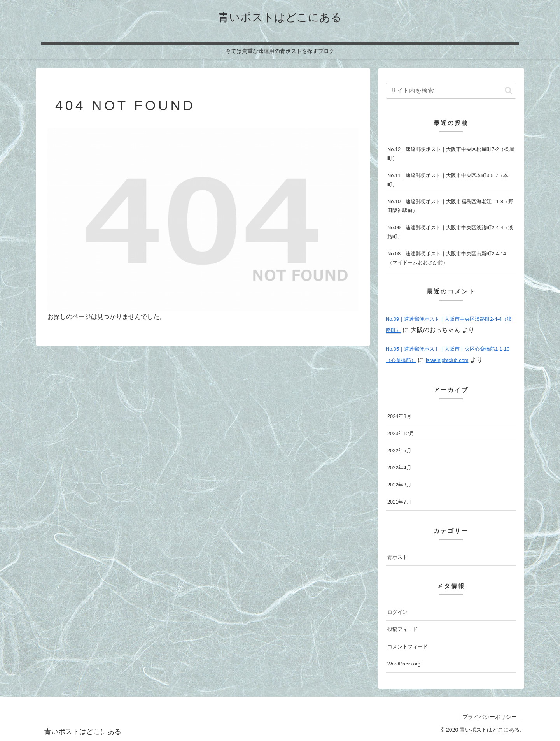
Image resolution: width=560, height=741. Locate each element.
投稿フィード (402, 629)
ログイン (397, 612)
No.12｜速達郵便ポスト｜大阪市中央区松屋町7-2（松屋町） (451, 154)
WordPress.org (404, 664)
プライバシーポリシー (490, 717)
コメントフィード (408, 647)
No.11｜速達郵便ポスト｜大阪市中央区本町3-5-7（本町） (448, 180)
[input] (451, 91)
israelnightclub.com (447, 360)
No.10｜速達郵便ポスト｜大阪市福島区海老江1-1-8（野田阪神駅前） (450, 206)
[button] (508, 90)
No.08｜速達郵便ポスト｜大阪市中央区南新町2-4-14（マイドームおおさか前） (447, 258)
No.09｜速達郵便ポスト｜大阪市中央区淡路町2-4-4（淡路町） (450, 232)
